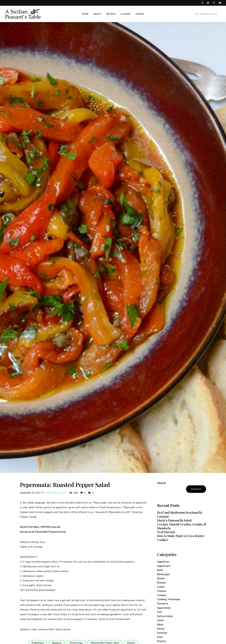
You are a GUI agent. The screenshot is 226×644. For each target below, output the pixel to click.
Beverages (164, 574)
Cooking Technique (169, 599)
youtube (220, 3)
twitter (208, 3)
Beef (160, 570)
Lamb (160, 620)
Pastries (162, 633)
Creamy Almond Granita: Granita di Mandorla (182, 526)
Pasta (161, 629)
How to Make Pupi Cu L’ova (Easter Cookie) (181, 538)
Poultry (162, 641)
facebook (202, 3)
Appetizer (51, 493)
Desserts (163, 604)
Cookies (162, 595)
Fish (160, 612)
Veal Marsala (166, 532)
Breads (161, 583)
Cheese (162, 591)
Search (161, 483)
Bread (161, 578)
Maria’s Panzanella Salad (174, 520)
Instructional (165, 616)
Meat (160, 625)
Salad (63, 493)
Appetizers (164, 566)
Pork (160, 637)
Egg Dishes (164, 608)
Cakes (161, 587)
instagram (214, 3)
